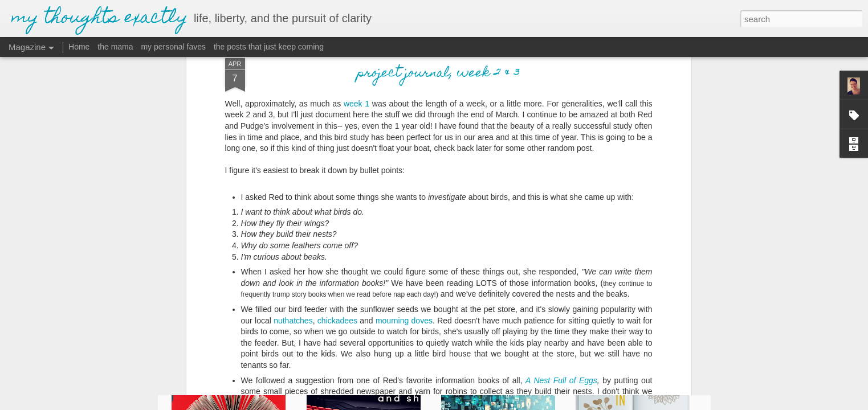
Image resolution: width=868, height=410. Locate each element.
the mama (115, 47)
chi (323, 223)
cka (334, 223)
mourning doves (404, 223)
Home (79, 47)
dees (349, 223)
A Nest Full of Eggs (561, 283)
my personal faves (173, 47)
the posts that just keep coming (269, 47)
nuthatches (293, 223)
